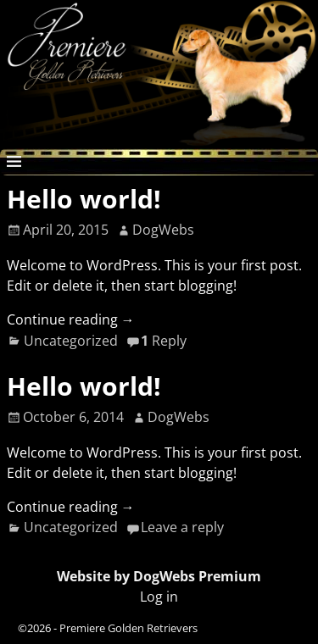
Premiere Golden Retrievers (128, 628)
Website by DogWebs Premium (159, 576)
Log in (159, 597)
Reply (164, 341)
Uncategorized (71, 341)
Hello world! (84, 199)
